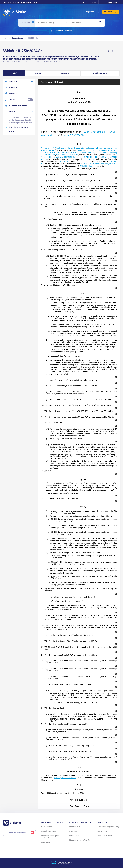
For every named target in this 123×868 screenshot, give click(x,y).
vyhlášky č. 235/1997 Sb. (87, 150)
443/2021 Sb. (86, 166)
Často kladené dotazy (49, 831)
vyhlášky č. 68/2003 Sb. (55, 153)
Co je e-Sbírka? (47, 827)
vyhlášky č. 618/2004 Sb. (76, 153)
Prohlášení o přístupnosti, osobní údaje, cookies (51, 837)
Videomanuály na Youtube (19, 833)
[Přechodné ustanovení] (19, 127)
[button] (14, 73)
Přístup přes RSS (76, 827)
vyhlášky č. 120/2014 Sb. (87, 157)
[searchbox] (66, 23)
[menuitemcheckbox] (19, 100)
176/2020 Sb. (89, 164)
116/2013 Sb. (47, 157)
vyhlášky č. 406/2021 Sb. (106, 164)
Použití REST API (76, 836)
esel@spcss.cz (103, 831)
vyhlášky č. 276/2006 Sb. (99, 153)
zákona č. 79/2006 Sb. (73, 135)
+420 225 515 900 (105, 836)
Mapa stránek (46, 842)
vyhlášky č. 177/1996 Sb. (65, 778)
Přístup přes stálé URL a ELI (80, 840)
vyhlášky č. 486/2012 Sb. (67, 155)
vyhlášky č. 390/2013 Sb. (65, 157)
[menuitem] (92, 12)
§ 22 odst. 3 (88, 132)
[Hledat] (101, 23)
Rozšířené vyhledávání (62, 31)
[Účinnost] (19, 132)
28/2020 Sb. (64, 161)
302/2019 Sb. (89, 159)
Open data (73, 831)
